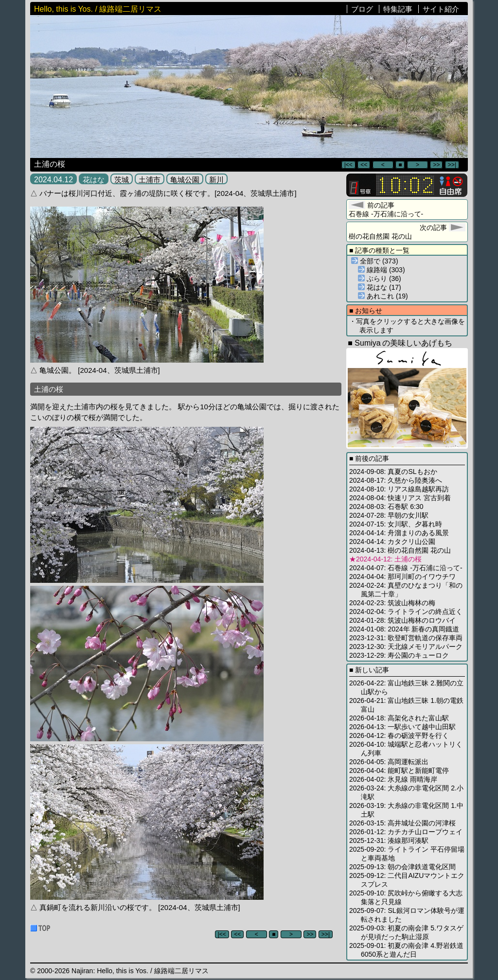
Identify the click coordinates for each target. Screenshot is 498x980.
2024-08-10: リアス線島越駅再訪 (399, 489)
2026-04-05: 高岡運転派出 (389, 762)
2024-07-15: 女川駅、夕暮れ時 (396, 524)
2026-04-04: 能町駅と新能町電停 (399, 770)
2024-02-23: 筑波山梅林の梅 (392, 603)
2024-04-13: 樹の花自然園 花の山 (400, 550)
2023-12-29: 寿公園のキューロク (399, 655)
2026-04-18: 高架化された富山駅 (399, 718)
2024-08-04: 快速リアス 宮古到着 (400, 498)
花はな (94, 180)
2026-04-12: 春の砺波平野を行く (399, 735)
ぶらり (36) (380, 279)
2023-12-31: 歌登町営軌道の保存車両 (406, 638)
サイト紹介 (441, 9)
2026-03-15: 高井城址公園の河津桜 (402, 823)
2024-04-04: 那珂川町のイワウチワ (402, 577)
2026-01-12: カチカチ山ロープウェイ (406, 832)
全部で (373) (375, 261)
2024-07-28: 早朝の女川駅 (389, 515)
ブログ (362, 9)
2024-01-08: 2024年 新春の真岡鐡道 (404, 629)
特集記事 (398, 9)
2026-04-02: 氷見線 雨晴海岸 (393, 779)
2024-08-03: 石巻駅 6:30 (386, 507)
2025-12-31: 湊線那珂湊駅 (389, 840)
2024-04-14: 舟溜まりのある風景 (399, 533)
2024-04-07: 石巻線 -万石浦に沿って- (406, 568)
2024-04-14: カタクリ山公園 (392, 542)
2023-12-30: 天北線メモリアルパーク (406, 647)
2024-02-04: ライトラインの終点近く (406, 612)
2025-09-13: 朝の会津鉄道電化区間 (402, 867)
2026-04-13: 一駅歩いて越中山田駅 (402, 727)
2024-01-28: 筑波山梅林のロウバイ (402, 620)
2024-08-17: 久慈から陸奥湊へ (396, 480)
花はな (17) (380, 287)
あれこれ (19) (383, 296)
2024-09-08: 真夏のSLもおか (393, 472)
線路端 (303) (382, 270)
